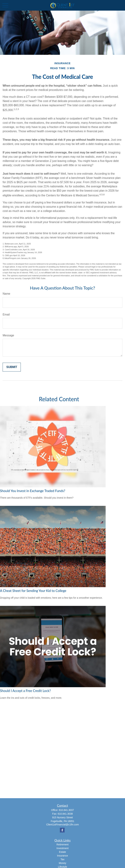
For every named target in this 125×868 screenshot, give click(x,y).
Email (6, 315)
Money (62, 863)
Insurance (62, 856)
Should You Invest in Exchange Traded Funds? (33, 491)
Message (8, 335)
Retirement (62, 844)
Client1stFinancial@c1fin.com (63, 825)
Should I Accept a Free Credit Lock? (25, 691)
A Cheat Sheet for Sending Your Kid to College (33, 591)
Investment (62, 848)
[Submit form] (12, 367)
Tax (62, 859)
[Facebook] (62, 830)
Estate (62, 852)
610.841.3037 (66, 810)
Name (6, 294)
